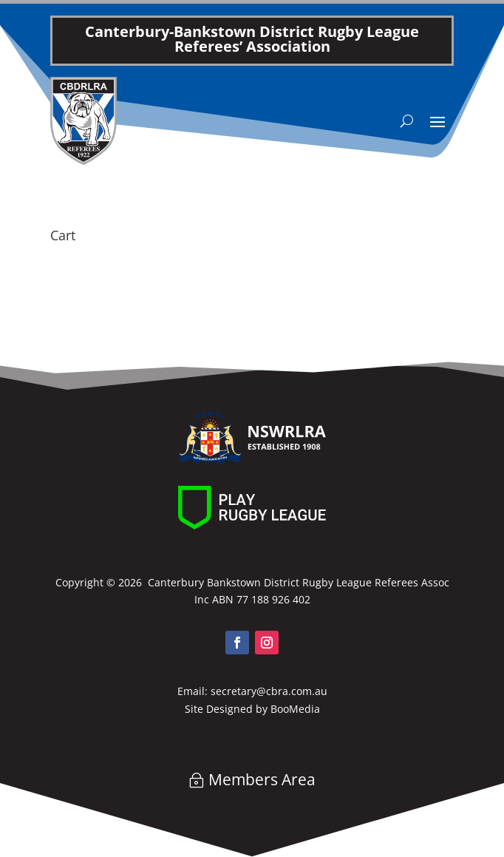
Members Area (262, 779)
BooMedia (295, 709)
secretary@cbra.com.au (269, 691)
